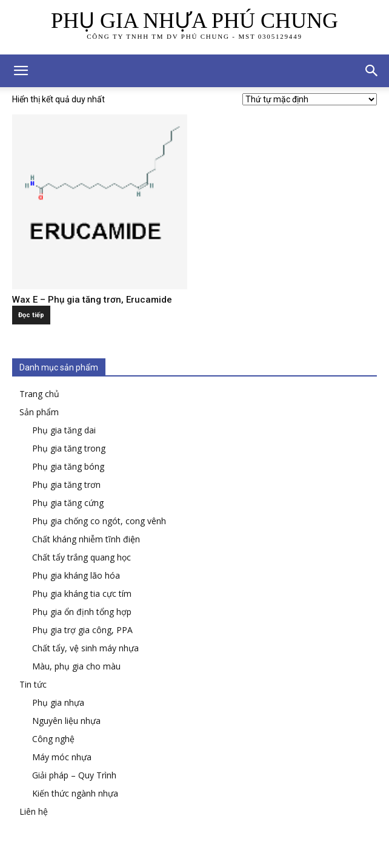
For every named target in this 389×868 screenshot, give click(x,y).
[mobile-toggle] (21, 71)
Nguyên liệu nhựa (66, 721)
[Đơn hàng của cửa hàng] (310, 99)
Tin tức (33, 684)
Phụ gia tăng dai (64, 430)
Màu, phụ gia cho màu (76, 666)
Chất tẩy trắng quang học (81, 557)
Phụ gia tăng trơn (66, 485)
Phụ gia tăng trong (69, 448)
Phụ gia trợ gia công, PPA (82, 630)
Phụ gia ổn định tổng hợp (82, 612)
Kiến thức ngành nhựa (75, 793)
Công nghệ (53, 739)
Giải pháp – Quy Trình (74, 775)
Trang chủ (39, 394)
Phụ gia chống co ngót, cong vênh (99, 521)
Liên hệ (34, 811)
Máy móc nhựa (62, 757)
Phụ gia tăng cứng (68, 503)
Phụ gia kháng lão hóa (76, 575)
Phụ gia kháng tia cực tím (82, 593)
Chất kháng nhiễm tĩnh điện (86, 539)
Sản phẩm (39, 412)
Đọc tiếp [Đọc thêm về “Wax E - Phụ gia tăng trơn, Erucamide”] (31, 315)
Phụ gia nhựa (58, 702)
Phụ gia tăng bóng (68, 466)
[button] (372, 71)
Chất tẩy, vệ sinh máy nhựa (85, 648)
